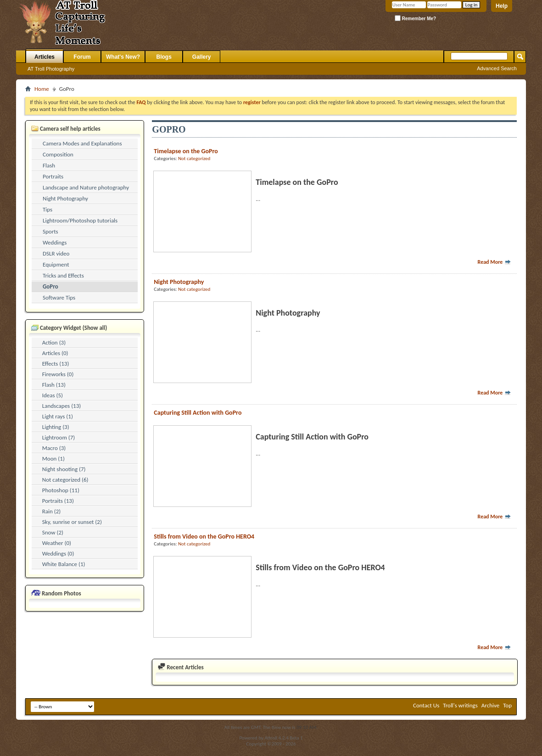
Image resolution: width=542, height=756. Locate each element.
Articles (45, 57)
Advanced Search (497, 68)
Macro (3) (54, 448)
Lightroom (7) (59, 437)
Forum (82, 57)
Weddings (55, 242)
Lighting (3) (56, 427)
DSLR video (56, 253)
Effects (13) (56, 364)
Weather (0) (57, 543)
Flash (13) (54, 385)
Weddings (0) (58, 553)
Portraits (53, 176)
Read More (495, 262)
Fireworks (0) (58, 374)
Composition (58, 154)
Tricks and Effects (63, 275)
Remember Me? (415, 18)
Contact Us (426, 705)
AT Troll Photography (51, 69)
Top (507, 705)
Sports (50, 231)
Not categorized (194, 158)
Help (502, 6)
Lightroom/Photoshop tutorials (80, 220)
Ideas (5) (53, 395)
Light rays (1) (58, 416)
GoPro (50, 286)
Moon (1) (53, 459)
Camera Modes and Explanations (82, 143)
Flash (49, 165)
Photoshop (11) (61, 490)
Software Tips (59, 297)
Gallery (202, 57)
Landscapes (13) (61, 406)
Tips (47, 209)
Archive (490, 705)
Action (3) (54, 342)
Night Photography (65, 198)
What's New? (123, 57)
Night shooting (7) (64, 469)
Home (42, 89)
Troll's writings (460, 705)
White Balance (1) (64, 564)
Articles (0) (55, 353)
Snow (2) (53, 532)
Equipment (56, 264)
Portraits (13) (58, 501)
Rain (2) (52, 511)
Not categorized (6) (65, 480)
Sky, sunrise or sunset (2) (72, 522)
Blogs (164, 57)
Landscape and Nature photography (86, 187)
